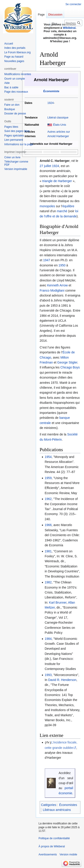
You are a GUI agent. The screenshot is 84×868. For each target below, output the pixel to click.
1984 (48, 639)
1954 (48, 457)
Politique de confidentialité (54, 838)
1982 (48, 582)
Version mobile (68, 854)
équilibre (68, 206)
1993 (48, 675)
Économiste (51, 91)
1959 (48, 478)
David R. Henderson (62, 680)
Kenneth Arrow (57, 285)
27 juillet (45, 166)
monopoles (47, 206)
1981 (48, 551)
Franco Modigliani (52, 290)
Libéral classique (58, 118)
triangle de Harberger (57, 181)
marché (62, 211)
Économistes (68, 805)
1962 (48, 499)
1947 (47, 260)
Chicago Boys (70, 367)
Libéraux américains (57, 810)
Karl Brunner (58, 602)
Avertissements (48, 854)
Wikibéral (69, 28)
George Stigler (67, 362)
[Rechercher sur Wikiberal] (73, 23)
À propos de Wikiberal (52, 846)
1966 (48, 525)
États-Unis (60, 125)
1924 (50, 103)
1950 (62, 265)
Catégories (49, 805)
